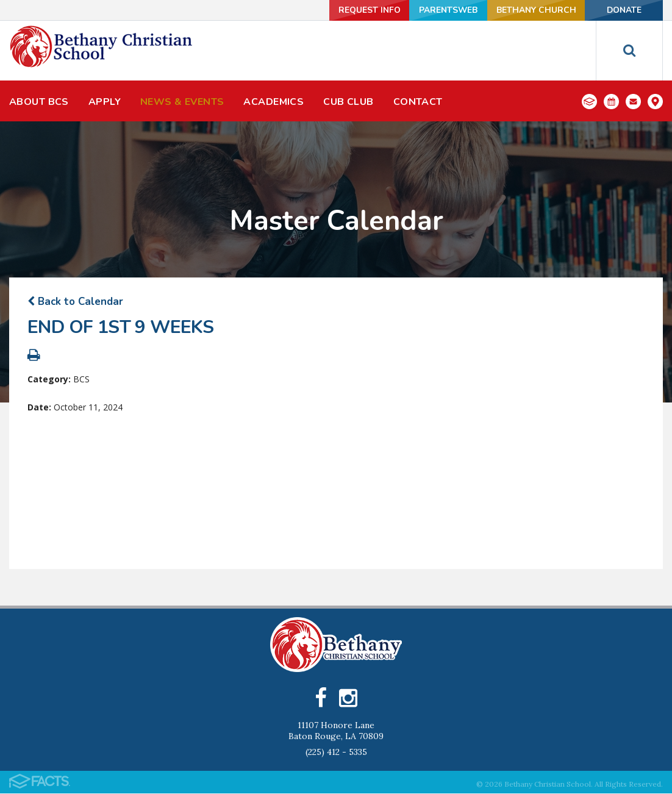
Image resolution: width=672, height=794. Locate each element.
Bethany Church (533, 10)
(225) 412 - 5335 (336, 753)
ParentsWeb (443, 10)
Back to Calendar (75, 302)
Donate (622, 10)
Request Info (362, 10)
